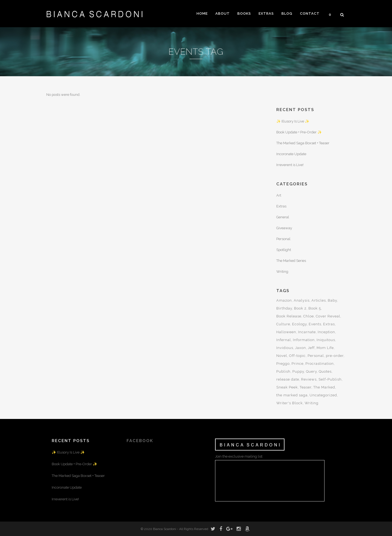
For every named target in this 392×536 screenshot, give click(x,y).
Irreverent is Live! (290, 165)
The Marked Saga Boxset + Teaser (303, 143)
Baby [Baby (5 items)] (332, 300)
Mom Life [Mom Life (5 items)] (325, 348)
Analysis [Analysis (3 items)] (302, 300)
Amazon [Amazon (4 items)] (284, 300)
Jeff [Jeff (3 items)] (311, 348)
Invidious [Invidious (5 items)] (285, 348)
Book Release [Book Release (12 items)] (289, 316)
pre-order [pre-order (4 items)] (335, 356)
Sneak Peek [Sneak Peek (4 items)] (287, 387)
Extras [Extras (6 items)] (329, 324)
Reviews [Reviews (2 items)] (309, 379)
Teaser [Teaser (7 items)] (306, 387)
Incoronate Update (291, 154)
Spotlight (284, 250)
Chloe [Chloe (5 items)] (309, 316)
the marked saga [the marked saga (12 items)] (292, 395)
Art (279, 195)
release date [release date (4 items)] (288, 379)
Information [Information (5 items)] (304, 340)
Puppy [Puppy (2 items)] (298, 371)
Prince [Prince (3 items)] (298, 364)
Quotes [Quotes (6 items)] (325, 371)
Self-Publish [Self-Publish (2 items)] (330, 379)
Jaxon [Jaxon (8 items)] (301, 348)
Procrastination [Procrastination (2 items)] (320, 364)
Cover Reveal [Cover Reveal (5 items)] (328, 316)
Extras (281, 206)
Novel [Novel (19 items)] (282, 356)
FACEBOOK (140, 441)
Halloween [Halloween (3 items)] (286, 332)
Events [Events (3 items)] (315, 324)
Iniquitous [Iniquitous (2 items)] (326, 340)
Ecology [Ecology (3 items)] (299, 324)
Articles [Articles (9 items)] (319, 300)
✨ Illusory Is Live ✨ (293, 121)
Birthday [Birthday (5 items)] (284, 308)
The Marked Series (291, 261)
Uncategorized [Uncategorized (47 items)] (323, 395)
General (283, 217)
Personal (283, 239)
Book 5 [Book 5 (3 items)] (315, 308)
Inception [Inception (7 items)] (326, 332)
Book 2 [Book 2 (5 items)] (300, 308)
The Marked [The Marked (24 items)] (324, 387)
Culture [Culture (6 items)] (283, 324)
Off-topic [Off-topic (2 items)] (297, 356)
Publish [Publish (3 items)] (283, 371)
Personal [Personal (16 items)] (316, 356)
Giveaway (284, 228)
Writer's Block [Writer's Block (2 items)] (290, 403)
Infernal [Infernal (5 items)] (284, 340)
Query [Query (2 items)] (311, 371)
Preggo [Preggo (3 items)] (283, 364)
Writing (282, 272)
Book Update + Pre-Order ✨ (299, 132)
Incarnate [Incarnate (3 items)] (307, 332)
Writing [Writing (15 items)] (312, 403)
